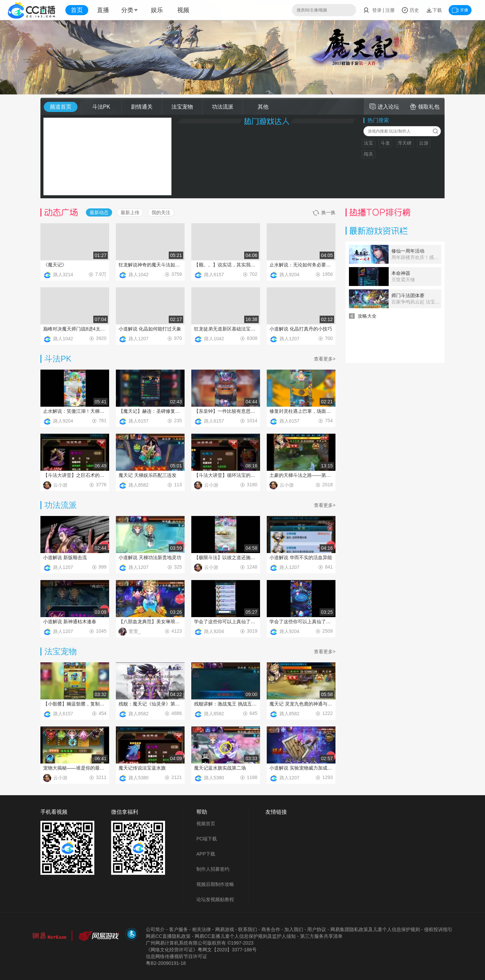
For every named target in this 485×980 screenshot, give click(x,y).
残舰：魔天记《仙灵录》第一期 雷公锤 (150, 704)
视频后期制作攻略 (215, 884)
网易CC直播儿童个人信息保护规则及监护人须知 (245, 936)
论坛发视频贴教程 (215, 899)
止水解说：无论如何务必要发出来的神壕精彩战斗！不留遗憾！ (301, 265)
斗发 (385, 143)
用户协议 (317, 929)
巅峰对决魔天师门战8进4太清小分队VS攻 (75, 329)
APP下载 (206, 854)
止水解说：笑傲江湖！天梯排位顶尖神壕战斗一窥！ (75, 411)
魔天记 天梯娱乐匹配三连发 (148, 475)
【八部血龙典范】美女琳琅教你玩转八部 (150, 622)
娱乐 (157, 10)
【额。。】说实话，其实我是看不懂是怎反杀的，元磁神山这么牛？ (226, 265)
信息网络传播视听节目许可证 (176, 956)
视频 (183, 10)
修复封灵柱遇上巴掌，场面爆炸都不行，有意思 (301, 411)
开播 (460, 10)
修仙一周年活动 (408, 251)
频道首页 (61, 107)
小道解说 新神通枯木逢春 (70, 622)
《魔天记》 (55, 265)
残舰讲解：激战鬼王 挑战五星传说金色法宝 (226, 704)
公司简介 (155, 929)
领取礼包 (425, 107)
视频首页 (206, 824)
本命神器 (401, 273)
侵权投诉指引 (438, 929)
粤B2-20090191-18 (166, 963)
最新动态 (99, 212)
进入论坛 (384, 107)
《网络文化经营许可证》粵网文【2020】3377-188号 (201, 950)
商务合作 (271, 929)
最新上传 (130, 212)
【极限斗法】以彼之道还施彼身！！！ (226, 557)
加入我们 (294, 929)
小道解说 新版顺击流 (65, 557)
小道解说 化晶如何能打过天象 (150, 329)
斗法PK (101, 107)
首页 (77, 10)
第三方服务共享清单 (321, 936)
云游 (424, 143)
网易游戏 (225, 929)
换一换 (324, 213)
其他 (263, 107)
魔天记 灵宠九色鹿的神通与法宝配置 (301, 704)
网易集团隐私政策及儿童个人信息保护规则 (375, 929)
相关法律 (201, 929)
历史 (410, 10)
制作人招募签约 (213, 869)
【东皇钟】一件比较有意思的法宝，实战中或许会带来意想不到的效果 (226, 411)
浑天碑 (405, 143)
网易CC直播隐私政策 (168, 936)
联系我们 (248, 929)
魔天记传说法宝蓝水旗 (142, 768)
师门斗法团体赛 (408, 295)
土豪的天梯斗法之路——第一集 (301, 475)
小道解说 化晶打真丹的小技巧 (301, 329)
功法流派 (223, 107)
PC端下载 (207, 839)
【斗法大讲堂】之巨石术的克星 (75, 475)
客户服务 (179, 929)
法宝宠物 (182, 107)
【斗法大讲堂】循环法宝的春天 (226, 475)
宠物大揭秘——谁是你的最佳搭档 (75, 768)
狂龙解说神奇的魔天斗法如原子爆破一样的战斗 (150, 265)
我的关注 (161, 212)
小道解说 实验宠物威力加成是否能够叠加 (301, 768)
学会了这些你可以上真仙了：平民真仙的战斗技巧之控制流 (226, 622)
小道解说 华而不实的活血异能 (301, 557)
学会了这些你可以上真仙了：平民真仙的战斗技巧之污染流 (301, 622)
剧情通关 (142, 107)
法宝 (368, 143)
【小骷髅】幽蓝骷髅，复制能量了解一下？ (75, 704)
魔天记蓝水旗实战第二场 (220, 768)
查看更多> (325, 359)
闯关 (368, 154)
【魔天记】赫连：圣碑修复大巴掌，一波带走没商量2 (150, 411)
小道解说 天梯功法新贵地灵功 (150, 557)
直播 (103, 10)
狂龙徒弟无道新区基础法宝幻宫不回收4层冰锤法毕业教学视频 (226, 329)
